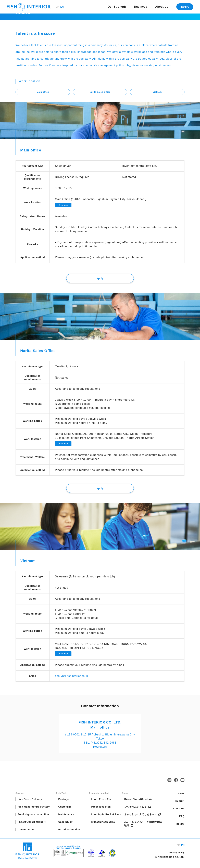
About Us (162, 7)
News (181, 798)
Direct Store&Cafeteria (138, 804)
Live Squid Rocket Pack (106, 819)
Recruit (180, 806)
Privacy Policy (177, 857)
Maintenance (66, 819)
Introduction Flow (69, 834)
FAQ (182, 821)
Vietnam (157, 92)
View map (64, 206)
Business (141, 7)
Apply (100, 280)
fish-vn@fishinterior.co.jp (72, 681)
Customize (65, 811)
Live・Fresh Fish (102, 804)
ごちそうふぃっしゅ (138, 811)
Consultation (26, 834)
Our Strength (117, 7)
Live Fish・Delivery (30, 804)
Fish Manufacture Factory (34, 811)
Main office (43, 92)
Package (64, 804)
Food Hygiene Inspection (33, 819)
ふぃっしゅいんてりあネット (143, 819)
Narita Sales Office (100, 92)
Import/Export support (32, 827)
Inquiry (185, 7)
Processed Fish (101, 811)
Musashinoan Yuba (103, 827)
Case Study (65, 827)
